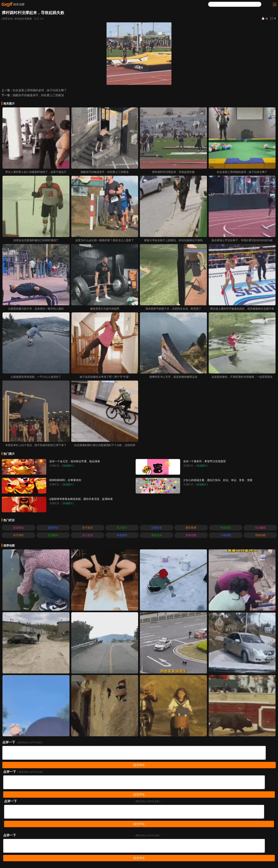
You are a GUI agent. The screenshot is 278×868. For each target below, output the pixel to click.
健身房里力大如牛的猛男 (105, 309)
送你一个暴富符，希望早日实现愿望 (204, 461)
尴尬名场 (157, 535)
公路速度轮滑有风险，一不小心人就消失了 (36, 377)
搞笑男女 (53, 528)
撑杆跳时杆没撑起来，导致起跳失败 (173, 172)
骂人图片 (122, 528)
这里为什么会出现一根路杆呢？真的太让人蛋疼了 (105, 240)
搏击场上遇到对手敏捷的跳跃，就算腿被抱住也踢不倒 (242, 309)
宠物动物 (260, 535)
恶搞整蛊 (18, 528)
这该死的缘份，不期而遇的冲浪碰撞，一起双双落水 (242, 377)
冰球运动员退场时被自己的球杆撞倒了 (36, 240)
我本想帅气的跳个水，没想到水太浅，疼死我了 (173, 309)
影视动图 (191, 535)
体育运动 (7, 19)
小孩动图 (226, 535)
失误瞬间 (53, 535)
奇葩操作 (122, 535)
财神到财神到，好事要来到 (65, 480)
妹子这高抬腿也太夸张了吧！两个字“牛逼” (105, 377)
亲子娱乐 (88, 528)
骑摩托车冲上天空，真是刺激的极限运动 (173, 377)
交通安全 (157, 528)
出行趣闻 (260, 528)
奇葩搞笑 (226, 528)
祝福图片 (68, 466)
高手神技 (18, 535)
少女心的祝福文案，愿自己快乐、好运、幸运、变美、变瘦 (218, 480)
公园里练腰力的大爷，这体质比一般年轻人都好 (36, 309)
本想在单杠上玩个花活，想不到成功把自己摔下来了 (36, 445)
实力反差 (88, 535)
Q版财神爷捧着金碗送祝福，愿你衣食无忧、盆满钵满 (81, 499)
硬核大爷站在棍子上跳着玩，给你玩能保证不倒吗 (173, 240)
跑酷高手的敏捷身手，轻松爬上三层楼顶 (38, 95)
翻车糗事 (191, 528)
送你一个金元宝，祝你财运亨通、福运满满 (75, 461)
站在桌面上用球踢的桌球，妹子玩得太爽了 (40, 90)
